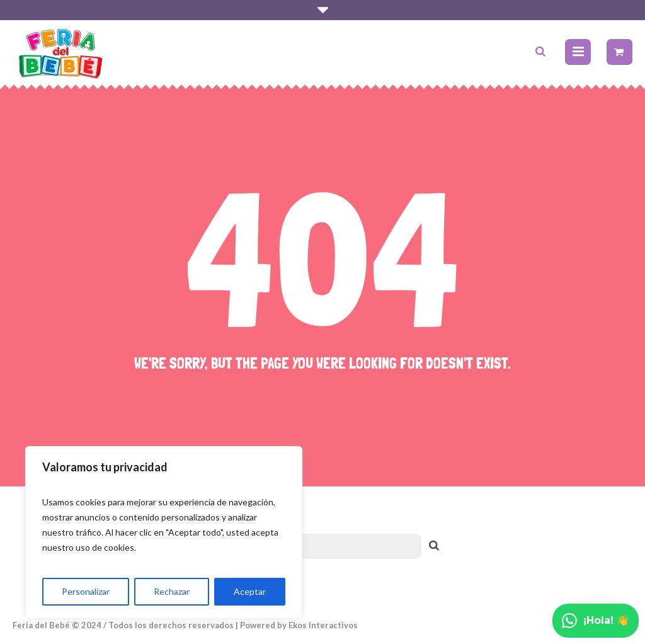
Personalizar (86, 591)
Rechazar (172, 591)
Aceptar (250, 591)
